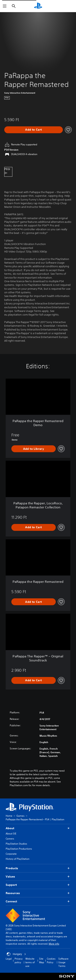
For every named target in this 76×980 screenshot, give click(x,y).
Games (20, 816)
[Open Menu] (5, 6)
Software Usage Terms (63, 962)
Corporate (11, 854)
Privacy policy (19, 960)
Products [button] (38, 868)
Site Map (42, 960)
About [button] (38, 828)
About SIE (11, 834)
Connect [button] (38, 901)
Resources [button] (38, 893)
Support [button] (38, 885)
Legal (9, 959)
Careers (10, 839)
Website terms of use (30, 962)
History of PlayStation (18, 859)
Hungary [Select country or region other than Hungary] (16, 954)
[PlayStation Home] (38, 6)
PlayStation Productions (19, 849)
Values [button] (38, 877)
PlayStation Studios (16, 844)
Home (9, 816)
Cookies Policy (51, 960)
